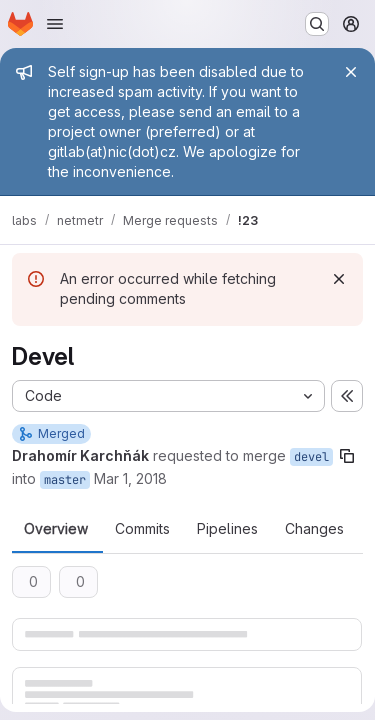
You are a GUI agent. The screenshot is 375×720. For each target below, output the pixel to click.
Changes (314, 529)
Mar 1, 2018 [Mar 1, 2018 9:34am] (130, 478)
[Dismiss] (339, 279)
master (65, 480)
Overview (56, 529)
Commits (142, 529)
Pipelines (227, 529)
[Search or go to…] (317, 24)
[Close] (351, 72)
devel (311, 457)
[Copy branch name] (347, 456)
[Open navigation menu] (55, 24)
